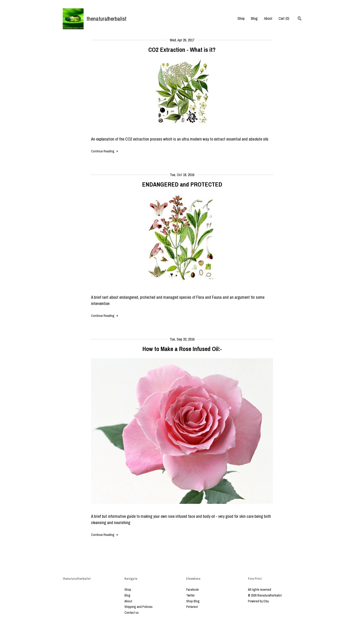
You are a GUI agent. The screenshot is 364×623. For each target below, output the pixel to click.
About (268, 18)
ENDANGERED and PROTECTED (182, 184)
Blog (254, 18)
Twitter (190, 595)
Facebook (192, 590)
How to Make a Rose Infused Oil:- (182, 349)
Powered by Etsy (258, 601)
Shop (241, 18)
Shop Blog (193, 601)
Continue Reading (105, 151)
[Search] (300, 19)
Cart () (284, 18)
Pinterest (192, 607)
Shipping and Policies (138, 607)
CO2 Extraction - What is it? (182, 50)
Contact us (132, 613)
